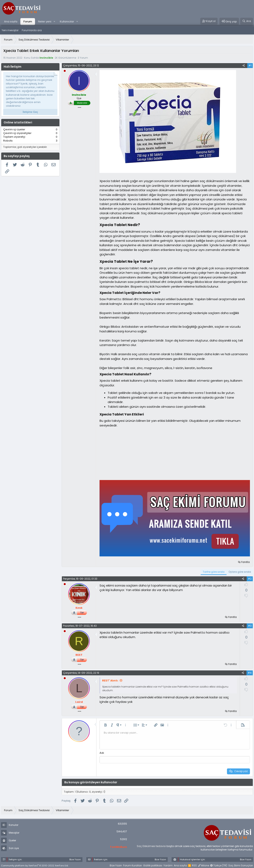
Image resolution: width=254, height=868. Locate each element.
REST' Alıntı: (110, 681)
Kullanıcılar (67, 21)
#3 (250, 626)
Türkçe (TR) (219, 865)
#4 (250, 673)
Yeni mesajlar (10, 30)
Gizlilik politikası (153, 865)
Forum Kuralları (132, 865)
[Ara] (247, 21)
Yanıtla (245, 562)
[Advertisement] (130, 453)
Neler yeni (45, 21)
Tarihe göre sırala (214, 572)
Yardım (168, 865)
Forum (28, 21)
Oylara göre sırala (240, 572)
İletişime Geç (30, 112)
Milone (204, 865)
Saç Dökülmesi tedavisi (151, 846)
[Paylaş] (244, 66)
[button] (54, 22)
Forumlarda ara (32, 30)
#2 (250, 579)
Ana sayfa (11, 21)
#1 (250, 65)
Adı (102, 753)
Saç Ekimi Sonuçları (241, 865)
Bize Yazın (116, 865)
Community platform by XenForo (35, 865)
